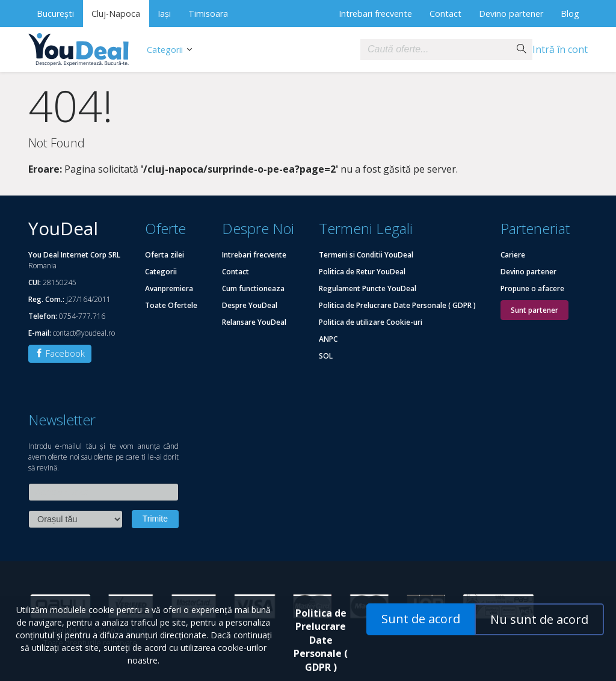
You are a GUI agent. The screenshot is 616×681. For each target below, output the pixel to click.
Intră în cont (560, 49)
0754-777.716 (82, 316)
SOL (326, 356)
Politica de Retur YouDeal (362, 272)
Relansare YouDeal (254, 322)
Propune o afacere (532, 288)
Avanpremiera (169, 288)
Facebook (60, 353)
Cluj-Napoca (116, 14)
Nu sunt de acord (539, 619)
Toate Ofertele (171, 305)
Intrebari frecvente (375, 14)
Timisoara (208, 14)
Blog (570, 14)
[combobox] (436, 50)
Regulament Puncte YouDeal (368, 288)
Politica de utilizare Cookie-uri (371, 322)
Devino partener (511, 14)
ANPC (328, 339)
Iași (164, 14)
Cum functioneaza (253, 288)
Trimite (155, 519)
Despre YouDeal (250, 305)
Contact (445, 14)
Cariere (513, 255)
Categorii (165, 50)
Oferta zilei (165, 255)
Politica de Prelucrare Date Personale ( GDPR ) (397, 305)
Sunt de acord (421, 619)
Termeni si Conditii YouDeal (366, 255)
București (55, 14)
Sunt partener (534, 310)
